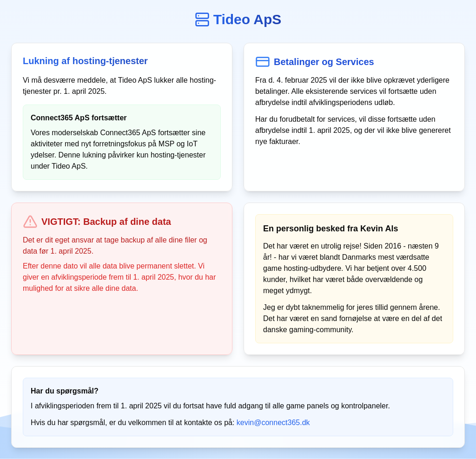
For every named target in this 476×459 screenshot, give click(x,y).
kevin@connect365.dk (273, 423)
